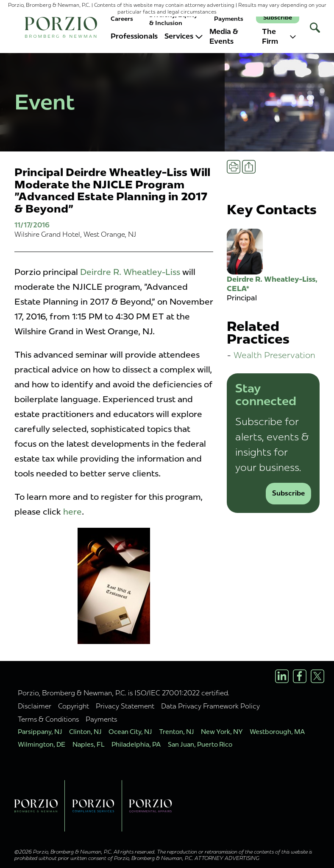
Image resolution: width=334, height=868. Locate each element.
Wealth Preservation (274, 355)
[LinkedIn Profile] (282, 676)
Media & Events (224, 36)
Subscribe (278, 18)
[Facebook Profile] (300, 676)
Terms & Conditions (48, 719)
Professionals (134, 36)
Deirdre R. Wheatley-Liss (130, 272)
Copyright (74, 706)
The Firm (279, 36)
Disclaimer (35, 706)
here (72, 512)
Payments (229, 19)
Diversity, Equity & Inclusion (173, 19)
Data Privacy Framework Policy (210, 706)
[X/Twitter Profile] (317, 676)
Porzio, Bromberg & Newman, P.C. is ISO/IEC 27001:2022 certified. (124, 693)
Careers (122, 19)
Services (184, 36)
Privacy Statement (125, 706)
